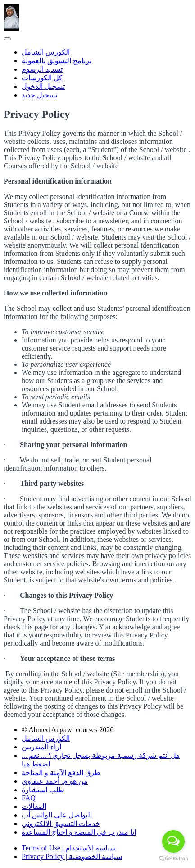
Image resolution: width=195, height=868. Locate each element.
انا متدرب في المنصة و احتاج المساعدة (79, 832)
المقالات (34, 806)
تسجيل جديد (39, 95)
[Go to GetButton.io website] (173, 859)
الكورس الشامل (46, 52)
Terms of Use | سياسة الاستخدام (69, 848)
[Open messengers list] (173, 841)
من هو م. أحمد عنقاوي (55, 781)
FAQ (29, 798)
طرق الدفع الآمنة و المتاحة (61, 773)
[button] (7, 39)
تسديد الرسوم (42, 69)
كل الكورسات (42, 78)
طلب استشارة (43, 790)
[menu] (97, 74)
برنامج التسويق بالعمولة (57, 61)
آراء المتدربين (41, 747)
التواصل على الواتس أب (57, 815)
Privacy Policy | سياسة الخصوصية (72, 856)
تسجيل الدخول (43, 86)
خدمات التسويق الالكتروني (61, 824)
